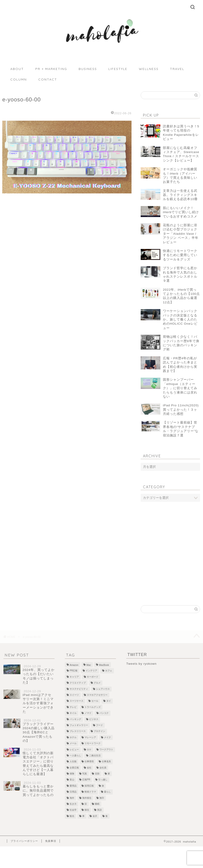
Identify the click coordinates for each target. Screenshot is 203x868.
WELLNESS (149, 69)
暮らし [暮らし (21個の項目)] (107, 792)
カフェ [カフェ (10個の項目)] (109, 671)
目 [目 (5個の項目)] (86, 804)
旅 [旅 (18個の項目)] (103, 786)
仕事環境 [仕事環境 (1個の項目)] (89, 762)
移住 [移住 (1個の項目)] (87, 810)
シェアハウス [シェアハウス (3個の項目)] (103, 689)
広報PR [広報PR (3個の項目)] (86, 780)
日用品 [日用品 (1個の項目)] (73, 792)
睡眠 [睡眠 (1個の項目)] (97, 804)
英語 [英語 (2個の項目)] (99, 810)
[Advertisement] (170, 542)
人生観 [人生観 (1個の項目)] (73, 762)
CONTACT (48, 79)
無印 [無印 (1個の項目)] (102, 798)
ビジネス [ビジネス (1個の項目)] (94, 719)
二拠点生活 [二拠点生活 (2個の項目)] (95, 755)
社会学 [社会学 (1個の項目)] (73, 810)
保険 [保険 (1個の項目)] (72, 774)
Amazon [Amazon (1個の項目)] (74, 665)
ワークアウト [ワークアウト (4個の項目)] (106, 749)
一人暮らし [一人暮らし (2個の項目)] (75, 755)
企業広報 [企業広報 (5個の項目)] (74, 768)
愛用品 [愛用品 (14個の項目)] (73, 786)
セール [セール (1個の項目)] (95, 701)
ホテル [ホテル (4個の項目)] (73, 737)
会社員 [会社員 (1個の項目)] (103, 768)
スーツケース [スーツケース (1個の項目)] (77, 701)
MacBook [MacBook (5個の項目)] (104, 665)
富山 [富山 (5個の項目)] (72, 780)
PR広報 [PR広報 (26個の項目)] (74, 671)
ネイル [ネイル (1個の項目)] (73, 713)
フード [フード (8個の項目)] (99, 725)
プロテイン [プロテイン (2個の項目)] (99, 731)
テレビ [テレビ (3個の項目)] (73, 707)
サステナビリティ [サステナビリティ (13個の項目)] (79, 689)
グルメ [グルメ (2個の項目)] (97, 683)
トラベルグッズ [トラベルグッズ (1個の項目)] (93, 707)
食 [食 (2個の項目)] (107, 816)
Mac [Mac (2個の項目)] (89, 665)
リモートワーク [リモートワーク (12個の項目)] (93, 744)
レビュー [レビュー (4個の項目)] (74, 749)
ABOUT (17, 69)
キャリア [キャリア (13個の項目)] (74, 677)
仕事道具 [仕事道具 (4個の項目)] (106, 762)
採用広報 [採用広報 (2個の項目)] (89, 786)
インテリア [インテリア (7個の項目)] (91, 671)
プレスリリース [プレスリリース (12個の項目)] (78, 731)
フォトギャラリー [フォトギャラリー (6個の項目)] (79, 725)
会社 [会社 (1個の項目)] (89, 768)
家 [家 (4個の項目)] (109, 774)
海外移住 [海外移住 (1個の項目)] (87, 798)
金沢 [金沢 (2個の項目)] (95, 816)
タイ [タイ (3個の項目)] (109, 701)
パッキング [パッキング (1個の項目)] (75, 719)
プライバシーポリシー (24, 841)
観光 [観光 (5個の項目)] (72, 816)
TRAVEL (177, 69)
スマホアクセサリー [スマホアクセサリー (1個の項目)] (97, 695)
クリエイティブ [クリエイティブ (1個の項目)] (78, 683)
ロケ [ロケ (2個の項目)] (89, 749)
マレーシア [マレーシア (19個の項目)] (90, 737)
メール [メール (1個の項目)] (73, 744)
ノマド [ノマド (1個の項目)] (88, 713)
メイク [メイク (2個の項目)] (107, 737)
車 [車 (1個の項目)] (83, 816)
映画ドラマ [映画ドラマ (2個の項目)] (90, 792)
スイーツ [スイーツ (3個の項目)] (74, 695)
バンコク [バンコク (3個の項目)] (104, 713)
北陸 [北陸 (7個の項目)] (97, 774)
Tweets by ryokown (141, 664)
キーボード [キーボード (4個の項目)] (93, 677)
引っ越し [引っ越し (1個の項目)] (103, 780)
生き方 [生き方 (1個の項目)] (73, 804)
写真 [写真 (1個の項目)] (85, 774)
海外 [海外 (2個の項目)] (72, 798)
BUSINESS (88, 69)
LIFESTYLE (118, 69)
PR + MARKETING (51, 69)
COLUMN (19, 79)
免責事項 (51, 841)
